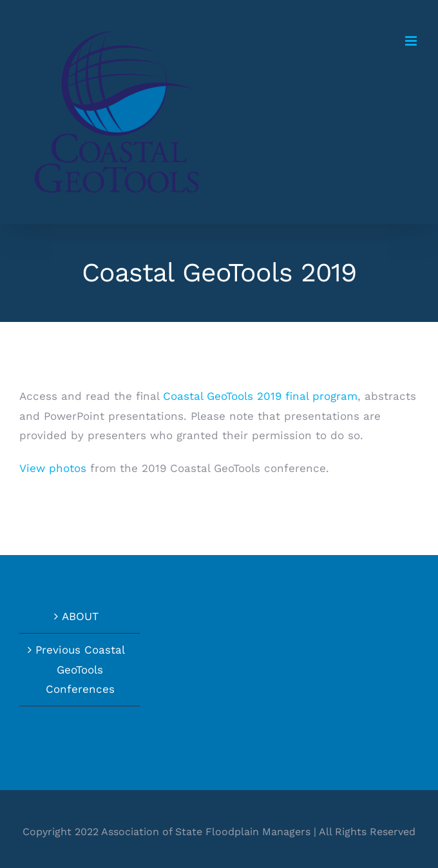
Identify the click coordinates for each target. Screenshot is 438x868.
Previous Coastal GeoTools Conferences (80, 669)
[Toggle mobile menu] (412, 41)
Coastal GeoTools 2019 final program (260, 396)
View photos (53, 468)
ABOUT (80, 616)
